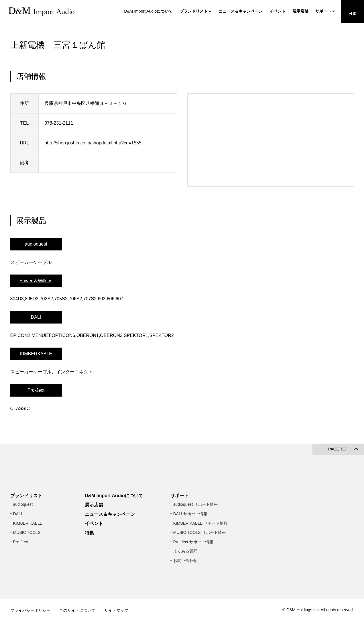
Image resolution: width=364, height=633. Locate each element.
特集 (89, 568)
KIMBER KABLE (28, 558)
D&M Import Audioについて (114, 531)
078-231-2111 (59, 147)
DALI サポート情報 (190, 549)
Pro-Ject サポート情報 (193, 577)
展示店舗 (300, 11)
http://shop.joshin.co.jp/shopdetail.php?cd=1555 (93, 167)
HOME (15, 31)
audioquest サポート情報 (196, 540)
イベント (278, 11)
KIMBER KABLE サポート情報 (201, 558)
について (148, 11)
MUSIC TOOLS (27, 567)
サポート (323, 11)
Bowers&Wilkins (36, 304)
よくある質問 (185, 586)
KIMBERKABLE (36, 378)
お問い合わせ (185, 595)
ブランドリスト (194, 11)
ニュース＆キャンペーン (241, 11)
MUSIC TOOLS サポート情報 (200, 567)
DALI (36, 341)
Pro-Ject (36, 414)
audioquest (36, 268)
